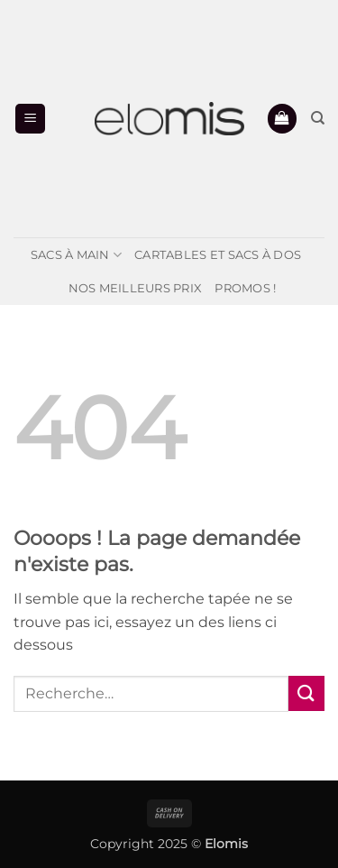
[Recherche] (318, 118)
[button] (30, 119)
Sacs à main (76, 255)
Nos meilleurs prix (136, 288)
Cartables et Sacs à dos (218, 255)
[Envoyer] (306, 693)
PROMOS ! (245, 288)
